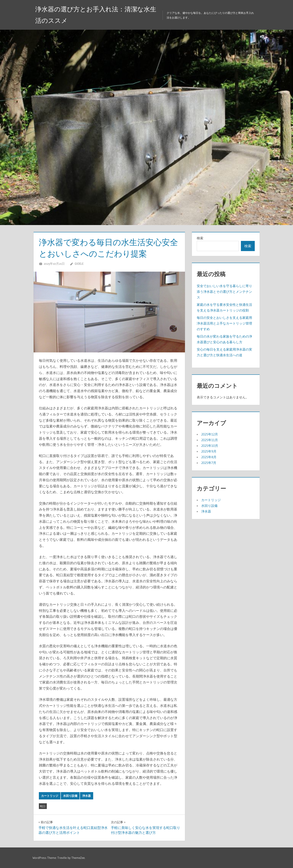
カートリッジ (50, 796)
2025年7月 (209, 463)
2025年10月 (210, 446)
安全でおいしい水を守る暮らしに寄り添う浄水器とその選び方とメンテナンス (224, 292)
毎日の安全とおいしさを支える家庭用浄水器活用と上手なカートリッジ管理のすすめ (224, 323)
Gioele (79, 264)
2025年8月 (209, 457)
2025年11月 (210, 440)
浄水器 (86, 796)
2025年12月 (210, 434)
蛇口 (43, 806)
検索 (200, 238)
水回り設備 (70, 796)
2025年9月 (209, 451)
